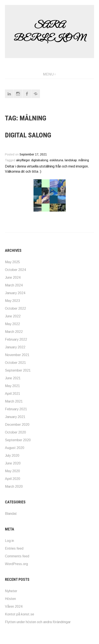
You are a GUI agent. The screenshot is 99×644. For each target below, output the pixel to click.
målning (84, 160)
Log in (9, 541)
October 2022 (15, 308)
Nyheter (11, 591)
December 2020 (17, 425)
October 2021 (15, 363)
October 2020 (15, 432)
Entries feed (14, 548)
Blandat (11, 514)
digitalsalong (40, 160)
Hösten (10, 599)
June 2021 (13, 378)
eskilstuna (56, 160)
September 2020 (18, 440)
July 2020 (12, 456)
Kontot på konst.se (20, 614)
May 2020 (12, 471)
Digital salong (28, 135)
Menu (48, 74)
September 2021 (18, 370)
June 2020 (13, 463)
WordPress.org (16, 564)
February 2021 (16, 409)
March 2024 (14, 285)
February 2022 (16, 339)
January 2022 (15, 347)
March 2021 (14, 401)
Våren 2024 (14, 606)
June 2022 (13, 316)
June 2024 (13, 277)
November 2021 (17, 355)
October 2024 (15, 270)
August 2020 (15, 448)
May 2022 (12, 324)
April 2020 (13, 479)
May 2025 (12, 262)
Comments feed (17, 556)
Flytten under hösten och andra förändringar (38, 622)
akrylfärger (23, 160)
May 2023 (12, 301)
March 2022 (14, 332)
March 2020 (14, 486)
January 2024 (15, 293)
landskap (71, 160)
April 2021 (13, 394)
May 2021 (12, 386)
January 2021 (15, 417)
